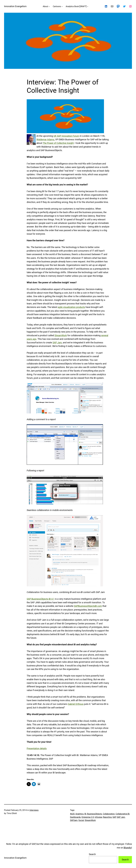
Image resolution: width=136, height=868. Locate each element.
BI (85, 814)
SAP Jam (57, 343)
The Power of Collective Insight (58, 143)
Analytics (80, 814)
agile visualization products (71, 307)
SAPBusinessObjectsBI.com (88, 606)
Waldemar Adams (45, 140)
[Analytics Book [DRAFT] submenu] (88, 6)
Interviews (34, 810)
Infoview (98, 817)
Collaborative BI (122, 814)
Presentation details (37, 749)
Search (92, 854)
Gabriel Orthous (76, 704)
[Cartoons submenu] (62, 6)
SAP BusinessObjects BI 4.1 (41, 599)
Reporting (107, 817)
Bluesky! (128, 848)
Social (81, 820)
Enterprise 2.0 (88, 817)
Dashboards (75, 817)
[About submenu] (49, 6)
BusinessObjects (95, 814)
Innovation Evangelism (15, 6)
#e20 (72, 814)
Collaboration (109, 814)
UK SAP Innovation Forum (66, 136)
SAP (114, 817)
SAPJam (74, 820)
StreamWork (61, 335)
